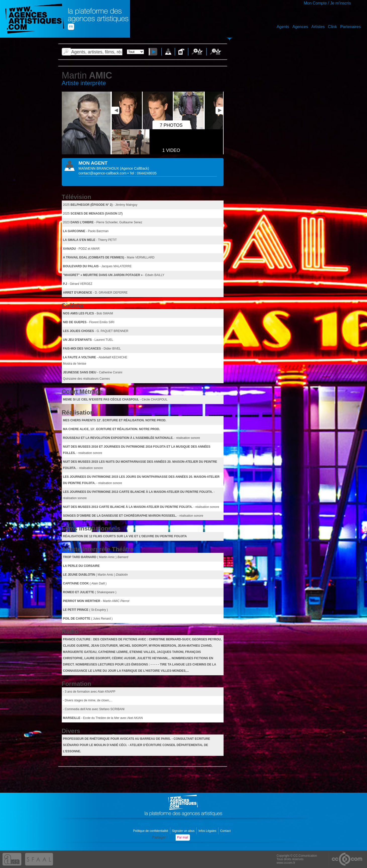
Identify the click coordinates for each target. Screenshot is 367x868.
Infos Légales (208, 831)
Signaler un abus (183, 831)
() (134, 168)
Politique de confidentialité (151, 831)
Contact (226, 831)
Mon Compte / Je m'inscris (327, 3)
